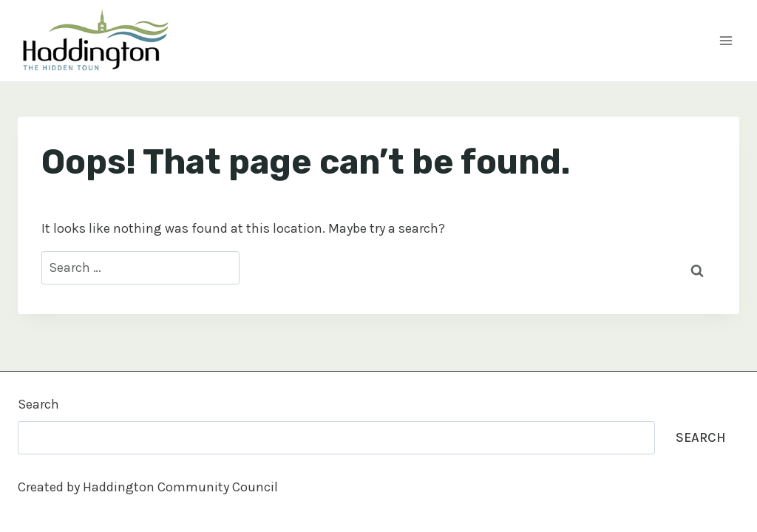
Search (38, 404)
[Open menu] (726, 40)
